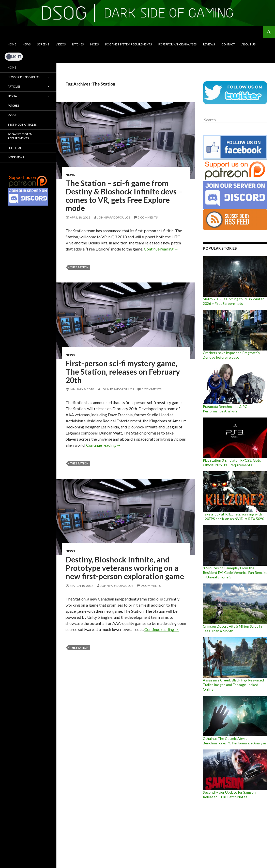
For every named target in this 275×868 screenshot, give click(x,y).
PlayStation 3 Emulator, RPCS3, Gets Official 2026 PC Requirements (232, 463)
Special (13, 96)
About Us (248, 44)
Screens (43, 44)
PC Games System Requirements (128, 44)
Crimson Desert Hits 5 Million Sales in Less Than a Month (232, 629)
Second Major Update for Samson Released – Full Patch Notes (229, 795)
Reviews (209, 44)
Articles (14, 86)
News (27, 44)
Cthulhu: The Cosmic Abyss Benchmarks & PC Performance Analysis (235, 741)
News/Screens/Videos (24, 77)
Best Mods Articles (22, 124)
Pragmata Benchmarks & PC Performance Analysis (225, 409)
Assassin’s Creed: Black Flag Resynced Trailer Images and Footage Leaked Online (233, 685)
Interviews (16, 157)
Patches (78, 44)
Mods (94, 44)
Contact (228, 44)
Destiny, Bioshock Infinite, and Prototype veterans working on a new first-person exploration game (125, 568)
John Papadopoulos (114, 217)
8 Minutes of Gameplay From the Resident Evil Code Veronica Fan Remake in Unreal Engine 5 (235, 572)
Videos (61, 44)
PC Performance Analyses (177, 44)
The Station (79, 267)
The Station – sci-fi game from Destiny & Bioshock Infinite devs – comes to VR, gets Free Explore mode (124, 195)
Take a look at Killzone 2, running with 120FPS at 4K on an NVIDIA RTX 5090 (233, 516)
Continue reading (161, 249)
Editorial (15, 148)
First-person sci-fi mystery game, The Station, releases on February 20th (123, 371)
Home (12, 44)
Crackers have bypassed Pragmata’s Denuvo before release (231, 355)
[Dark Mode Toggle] (14, 57)
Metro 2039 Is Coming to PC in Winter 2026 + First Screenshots (233, 301)
